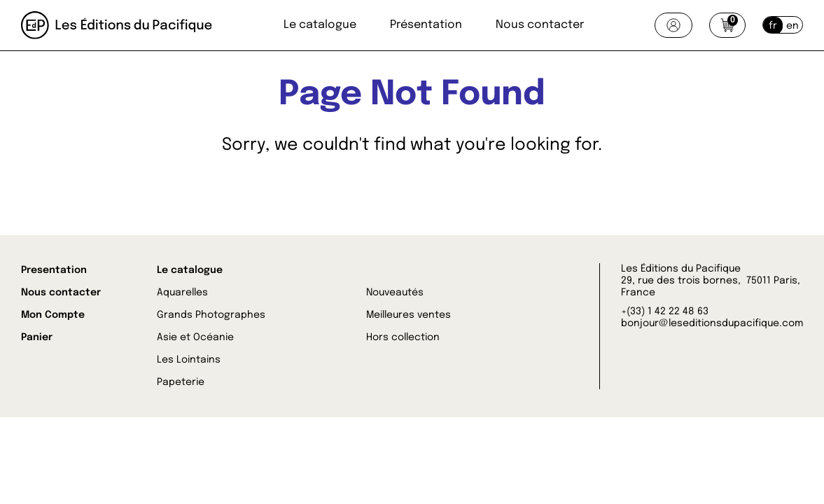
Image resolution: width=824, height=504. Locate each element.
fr (773, 26)
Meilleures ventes (408, 315)
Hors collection (403, 337)
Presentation (54, 270)
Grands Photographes (211, 315)
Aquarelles (182, 293)
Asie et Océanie (195, 337)
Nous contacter (540, 25)
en (792, 26)
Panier (37, 337)
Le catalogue (320, 25)
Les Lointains (189, 360)
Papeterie (181, 382)
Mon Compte (53, 315)
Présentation (426, 25)
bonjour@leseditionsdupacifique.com (712, 323)
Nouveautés (395, 293)
